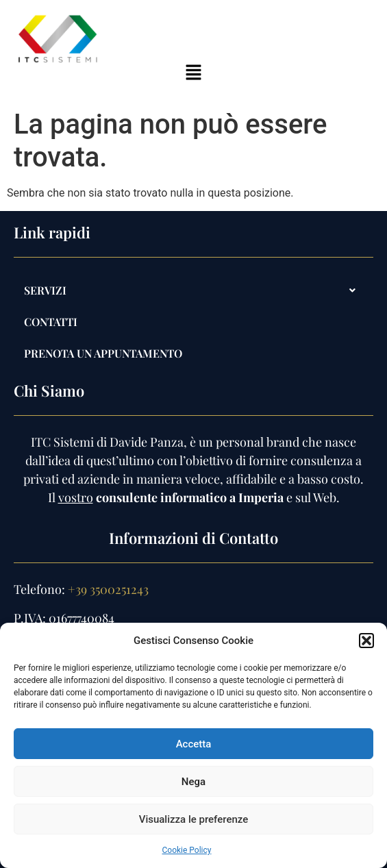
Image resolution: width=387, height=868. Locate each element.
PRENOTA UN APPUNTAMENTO (103, 353)
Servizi (193, 290)
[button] (366, 641)
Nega (193, 782)
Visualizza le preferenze (194, 819)
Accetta (194, 744)
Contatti (51, 322)
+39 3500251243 (108, 589)
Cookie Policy (187, 850)
